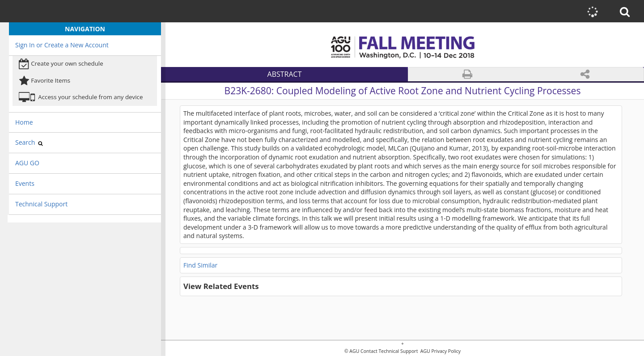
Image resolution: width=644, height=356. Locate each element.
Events (25, 183)
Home (24, 122)
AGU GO (27, 163)
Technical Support (41, 204)
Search (29, 142)
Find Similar (200, 265)
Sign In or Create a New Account (62, 45)
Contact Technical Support (389, 351)
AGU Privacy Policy (440, 351)
